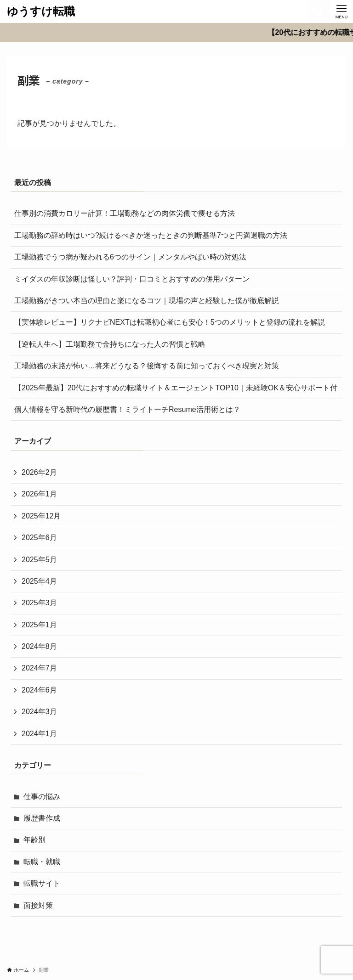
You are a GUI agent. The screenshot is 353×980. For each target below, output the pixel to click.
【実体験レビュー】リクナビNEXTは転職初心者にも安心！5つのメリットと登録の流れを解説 (170, 322)
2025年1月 (39, 625)
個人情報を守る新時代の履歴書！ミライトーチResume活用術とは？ (127, 409)
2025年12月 (41, 516)
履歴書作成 (42, 818)
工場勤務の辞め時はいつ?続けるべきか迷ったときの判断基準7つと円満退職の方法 (151, 235)
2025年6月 (39, 538)
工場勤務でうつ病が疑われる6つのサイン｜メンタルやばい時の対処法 (130, 257)
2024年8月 (39, 646)
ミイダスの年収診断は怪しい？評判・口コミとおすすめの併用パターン (132, 279)
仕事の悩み (42, 797)
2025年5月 (39, 560)
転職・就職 (42, 862)
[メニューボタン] (342, 11)
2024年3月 (39, 712)
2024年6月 (39, 690)
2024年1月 (39, 734)
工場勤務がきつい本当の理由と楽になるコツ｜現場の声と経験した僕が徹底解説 (147, 301)
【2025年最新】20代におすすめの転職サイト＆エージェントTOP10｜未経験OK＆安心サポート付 (176, 388)
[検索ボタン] (319, 11)
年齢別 (34, 840)
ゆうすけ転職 (41, 11)
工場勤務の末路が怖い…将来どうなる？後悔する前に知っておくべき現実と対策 (147, 366)
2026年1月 (39, 494)
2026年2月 (39, 472)
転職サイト (42, 883)
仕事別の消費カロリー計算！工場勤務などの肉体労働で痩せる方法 (125, 213)
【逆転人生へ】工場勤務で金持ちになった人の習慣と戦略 (110, 344)
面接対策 (38, 905)
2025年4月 (39, 581)
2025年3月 (39, 603)
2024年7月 (39, 668)
